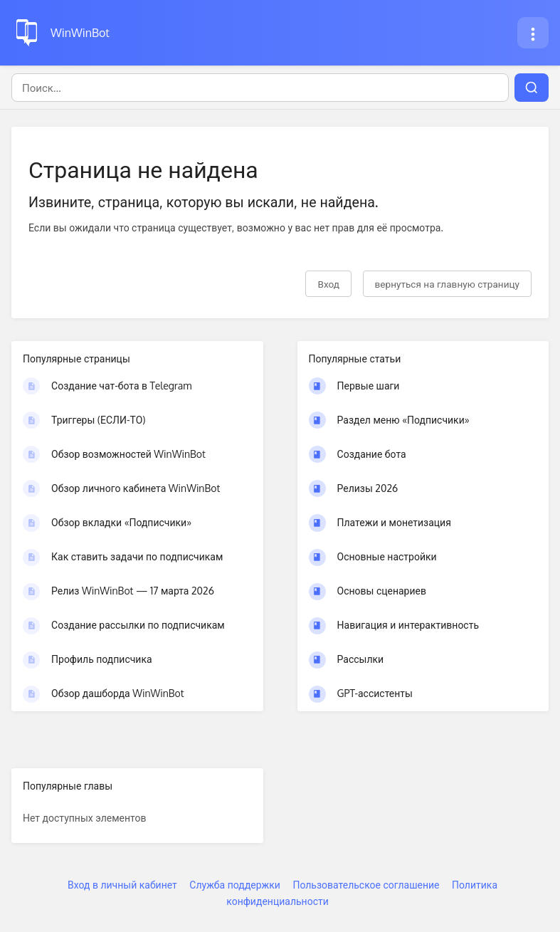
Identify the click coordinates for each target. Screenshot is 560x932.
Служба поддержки (235, 885)
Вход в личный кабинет (122, 885)
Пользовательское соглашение (366, 885)
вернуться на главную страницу (447, 284)
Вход (328, 284)
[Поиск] (260, 88)
